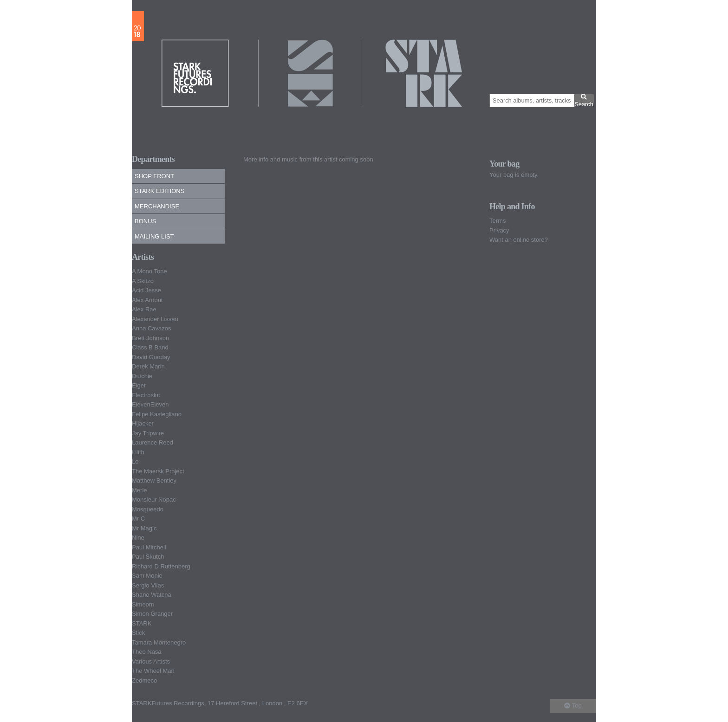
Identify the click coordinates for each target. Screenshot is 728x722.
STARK (142, 623)
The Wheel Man (153, 671)
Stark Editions (159, 191)
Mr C (138, 519)
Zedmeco (144, 680)
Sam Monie (147, 576)
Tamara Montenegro (159, 642)
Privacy (499, 230)
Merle (140, 490)
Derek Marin (148, 366)
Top (573, 706)
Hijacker (143, 423)
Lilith (138, 452)
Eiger (139, 385)
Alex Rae (144, 309)
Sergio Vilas (148, 585)
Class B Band (150, 347)
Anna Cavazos (152, 328)
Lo (135, 461)
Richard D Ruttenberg (161, 566)
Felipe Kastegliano (157, 414)
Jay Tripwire (148, 433)
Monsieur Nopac (154, 500)
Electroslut (146, 395)
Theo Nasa (147, 652)
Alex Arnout (147, 300)
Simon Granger (152, 614)
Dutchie (142, 376)
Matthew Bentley (154, 480)
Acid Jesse (146, 290)
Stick (138, 633)
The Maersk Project (158, 471)
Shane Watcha (152, 595)
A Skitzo (143, 281)
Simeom (143, 604)
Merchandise (157, 206)
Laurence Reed (153, 442)
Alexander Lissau (155, 319)
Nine (138, 538)
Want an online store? (519, 240)
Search (584, 99)
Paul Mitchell (149, 547)
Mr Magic (144, 528)
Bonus (145, 221)
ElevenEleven (150, 404)
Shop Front (154, 176)
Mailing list (154, 236)
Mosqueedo (148, 509)
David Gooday (151, 357)
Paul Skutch (148, 557)
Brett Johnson (150, 338)
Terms (497, 221)
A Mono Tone (149, 271)
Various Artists (151, 661)
